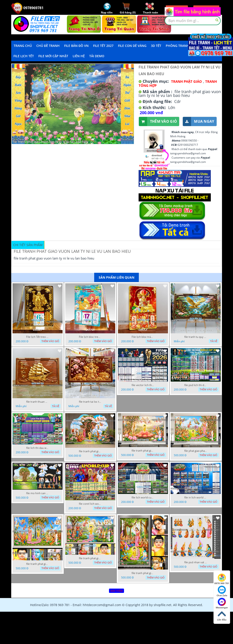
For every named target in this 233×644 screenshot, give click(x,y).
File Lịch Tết (24, 56)
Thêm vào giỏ (158, 121)
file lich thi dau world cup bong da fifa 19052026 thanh (37, 448)
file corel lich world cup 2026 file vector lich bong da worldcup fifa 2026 (90, 504)
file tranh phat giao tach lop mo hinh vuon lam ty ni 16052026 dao (90, 451)
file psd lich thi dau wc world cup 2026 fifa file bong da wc (196, 385)
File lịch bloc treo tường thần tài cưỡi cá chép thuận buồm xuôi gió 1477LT (90, 337)
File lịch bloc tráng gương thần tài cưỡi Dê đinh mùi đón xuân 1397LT (143, 337)
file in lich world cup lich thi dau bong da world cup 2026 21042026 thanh (196, 498)
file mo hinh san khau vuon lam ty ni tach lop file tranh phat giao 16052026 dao (37, 493)
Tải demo (97, 56)
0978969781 (27, 8)
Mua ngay (198, 121)
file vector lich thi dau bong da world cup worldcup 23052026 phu (143, 385)
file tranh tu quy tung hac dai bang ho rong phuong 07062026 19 (196, 337)
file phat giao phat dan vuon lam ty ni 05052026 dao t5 (196, 451)
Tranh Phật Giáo (186, 81)
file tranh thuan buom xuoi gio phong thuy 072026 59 (37, 402)
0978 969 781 (222, 579)
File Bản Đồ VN (76, 46)
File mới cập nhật (53, 56)
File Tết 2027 (103, 46)
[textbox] (193, 21)
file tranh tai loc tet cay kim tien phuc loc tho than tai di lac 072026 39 (90, 402)
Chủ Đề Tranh (48, 46)
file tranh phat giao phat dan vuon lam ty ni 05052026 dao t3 (37, 564)
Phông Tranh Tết (181, 46)
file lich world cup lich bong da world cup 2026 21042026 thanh (143, 498)
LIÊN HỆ (79, 56)
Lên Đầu (222, 616)
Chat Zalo (222, 591)
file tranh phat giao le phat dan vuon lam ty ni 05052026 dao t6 (143, 451)
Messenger (222, 603)
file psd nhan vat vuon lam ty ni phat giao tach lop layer (196, 562)
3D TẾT (156, 46)
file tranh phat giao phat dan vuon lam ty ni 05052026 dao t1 (90, 558)
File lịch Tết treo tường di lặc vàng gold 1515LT (37, 337)
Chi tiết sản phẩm (28, 245)
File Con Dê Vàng (132, 46)
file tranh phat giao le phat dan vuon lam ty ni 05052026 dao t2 (143, 573)
